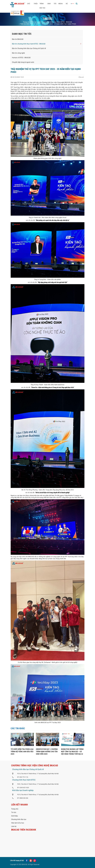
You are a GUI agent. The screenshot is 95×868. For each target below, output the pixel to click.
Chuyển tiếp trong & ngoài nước (23, 62)
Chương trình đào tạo (19, 819)
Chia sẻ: (81, 77)
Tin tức (34, 22)
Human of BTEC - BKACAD (21, 58)
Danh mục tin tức (22, 34)
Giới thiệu (15, 816)
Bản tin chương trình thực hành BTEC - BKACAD (55, 22)
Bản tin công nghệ (18, 53)
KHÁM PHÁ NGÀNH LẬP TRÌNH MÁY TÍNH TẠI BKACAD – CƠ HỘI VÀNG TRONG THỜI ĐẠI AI (72, 752)
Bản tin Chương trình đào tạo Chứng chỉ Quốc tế (29, 48)
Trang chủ (26, 22)
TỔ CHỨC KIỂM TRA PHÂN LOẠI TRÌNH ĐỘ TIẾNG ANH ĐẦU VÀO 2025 (22, 752)
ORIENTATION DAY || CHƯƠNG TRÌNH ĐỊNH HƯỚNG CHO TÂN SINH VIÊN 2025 (47, 752)
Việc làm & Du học (18, 823)
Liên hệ (14, 826)
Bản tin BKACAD (18, 39)
